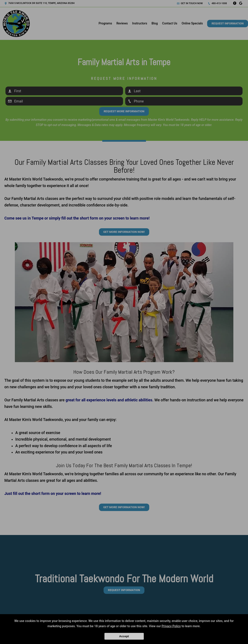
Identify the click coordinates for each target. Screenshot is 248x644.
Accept (124, 636)
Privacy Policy (171, 626)
